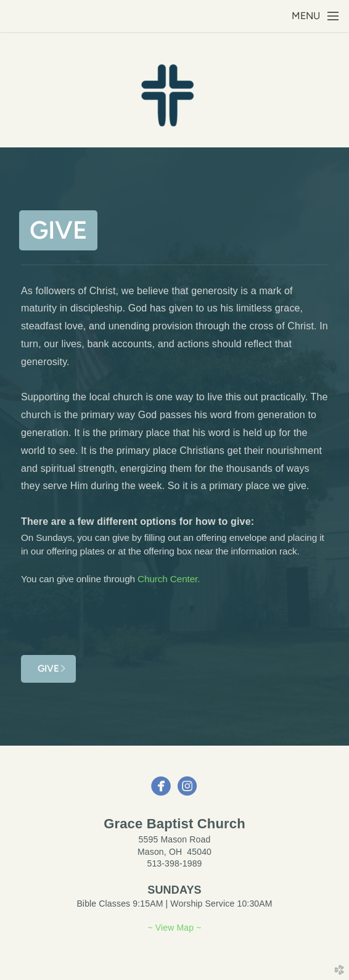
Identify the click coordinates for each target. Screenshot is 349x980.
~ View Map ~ (174, 928)
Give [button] (59, 230)
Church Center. (169, 579)
